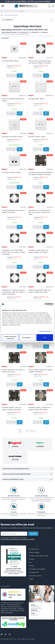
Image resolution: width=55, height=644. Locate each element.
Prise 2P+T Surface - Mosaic (37, 137)
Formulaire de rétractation (37, 569)
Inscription (33, 534)
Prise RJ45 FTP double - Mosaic (12, 172)
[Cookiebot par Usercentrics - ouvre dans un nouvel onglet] (46, 304)
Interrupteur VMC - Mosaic (37, 99)
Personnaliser (28, 337)
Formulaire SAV (34, 572)
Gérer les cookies (45, 331)
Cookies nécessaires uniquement (10, 337)
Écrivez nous (34, 615)
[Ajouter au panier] (20, 76)
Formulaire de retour (35, 576)
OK (45, 337)
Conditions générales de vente (38, 556)
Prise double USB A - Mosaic (10, 61)
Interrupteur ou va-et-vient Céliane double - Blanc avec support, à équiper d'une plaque (14, 252)
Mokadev (32, 639)
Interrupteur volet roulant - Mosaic (12, 137)
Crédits (31, 579)
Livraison (32, 559)
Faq (30, 562)
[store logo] (26, 6)
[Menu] (3, 6)
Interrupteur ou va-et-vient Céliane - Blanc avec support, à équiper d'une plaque (39, 212)
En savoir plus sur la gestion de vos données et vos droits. (18, 539)
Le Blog (31, 566)
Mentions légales (34, 552)
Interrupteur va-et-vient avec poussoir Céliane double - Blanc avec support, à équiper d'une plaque (14, 292)
